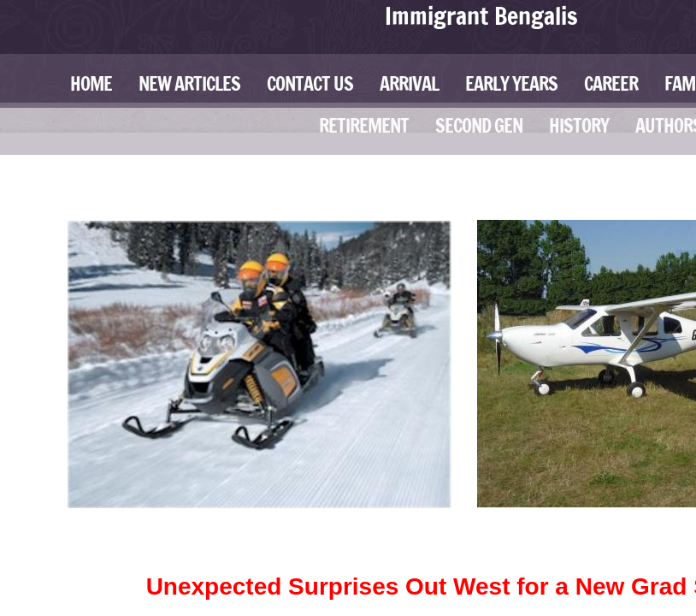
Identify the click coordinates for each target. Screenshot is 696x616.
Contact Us (310, 83)
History (579, 125)
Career (611, 83)
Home (91, 83)
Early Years (511, 83)
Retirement (364, 125)
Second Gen (479, 125)
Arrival (409, 83)
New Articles (189, 83)
